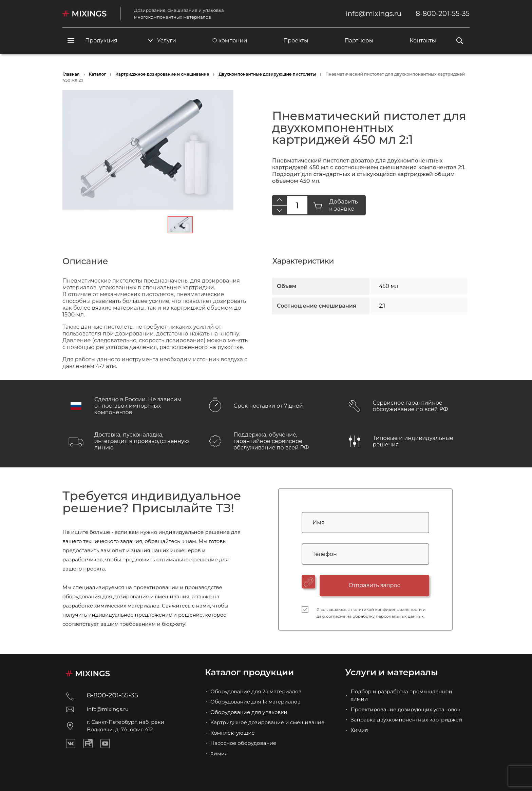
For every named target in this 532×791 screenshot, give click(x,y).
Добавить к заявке (336, 205)
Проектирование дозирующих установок (405, 709)
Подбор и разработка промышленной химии (401, 695)
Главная (71, 74)
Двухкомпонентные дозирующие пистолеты (267, 74)
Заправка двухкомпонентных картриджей (406, 720)
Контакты (423, 41)
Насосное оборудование (243, 743)
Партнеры (359, 41)
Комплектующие (233, 733)
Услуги (162, 41)
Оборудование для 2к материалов (256, 691)
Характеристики (303, 261)
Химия (219, 754)
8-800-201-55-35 (443, 14)
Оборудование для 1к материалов (255, 702)
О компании (230, 41)
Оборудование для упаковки (249, 712)
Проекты (296, 41)
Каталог (98, 74)
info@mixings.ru (374, 14)
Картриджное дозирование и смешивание (162, 74)
